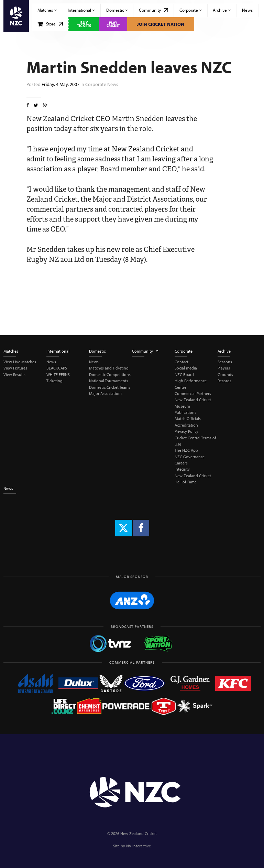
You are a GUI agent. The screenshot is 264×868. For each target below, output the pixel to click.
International (81, 10)
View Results (14, 374)
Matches (47, 10)
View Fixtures (15, 368)
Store (50, 24)
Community (153, 10)
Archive (222, 10)
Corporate (191, 10)
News (247, 10)
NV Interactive (139, 846)
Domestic (117, 10)
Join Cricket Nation (161, 24)
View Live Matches (20, 362)
